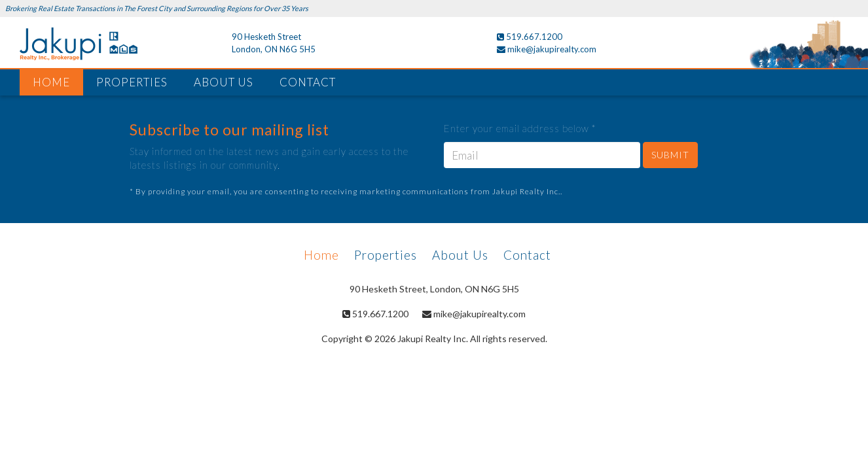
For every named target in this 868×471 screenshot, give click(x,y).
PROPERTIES (132, 82)
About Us (460, 255)
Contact (527, 255)
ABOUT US (224, 82)
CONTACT (308, 82)
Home (321, 255)
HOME (51, 82)
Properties (386, 255)
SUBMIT (670, 155)
